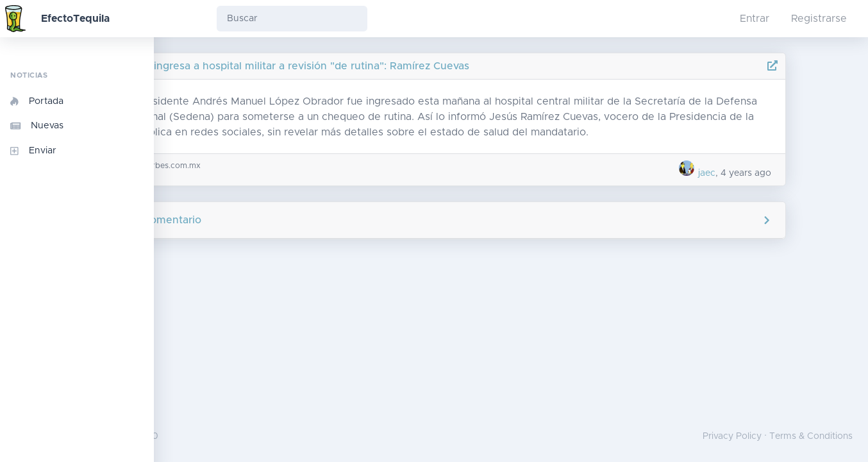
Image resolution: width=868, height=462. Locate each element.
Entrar (755, 19)
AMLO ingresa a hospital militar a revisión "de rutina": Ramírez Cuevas (377, 66)
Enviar (33, 151)
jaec (763, 173)
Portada (37, 101)
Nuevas (37, 126)
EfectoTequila (75, 19)
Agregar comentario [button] (511, 220)
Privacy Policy (732, 436)
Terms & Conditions (811, 436)
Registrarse (819, 19)
